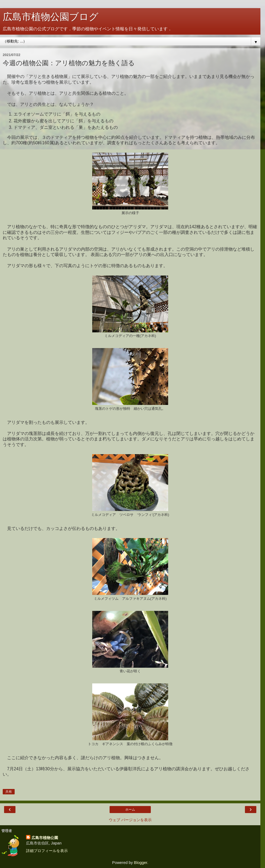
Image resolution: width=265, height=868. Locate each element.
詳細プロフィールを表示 (47, 851)
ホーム (130, 810)
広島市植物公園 (45, 838)
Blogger (141, 863)
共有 (9, 792)
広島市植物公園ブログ (51, 17)
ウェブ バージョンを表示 (130, 820)
